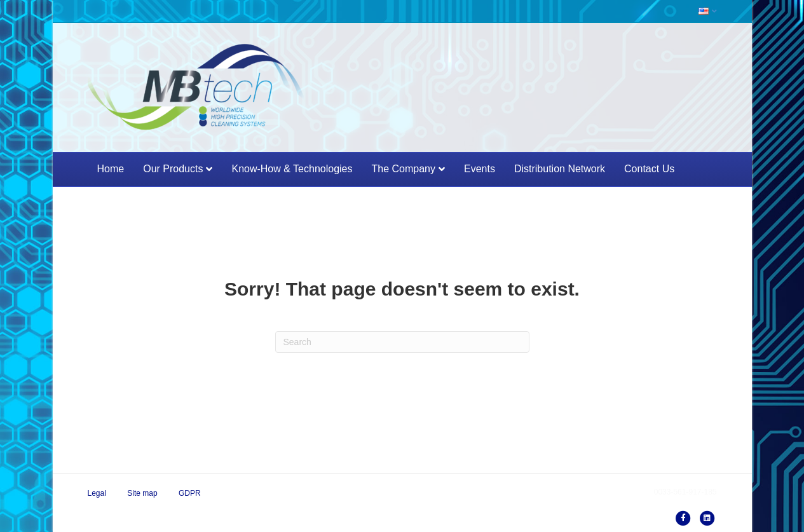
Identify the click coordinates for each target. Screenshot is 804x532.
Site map (142, 493)
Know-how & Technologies (292, 169)
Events (480, 169)
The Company (403, 169)
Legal (97, 493)
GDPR (190, 493)
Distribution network (560, 169)
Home (111, 169)
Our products (173, 169)
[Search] (402, 342)
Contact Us (649, 169)
